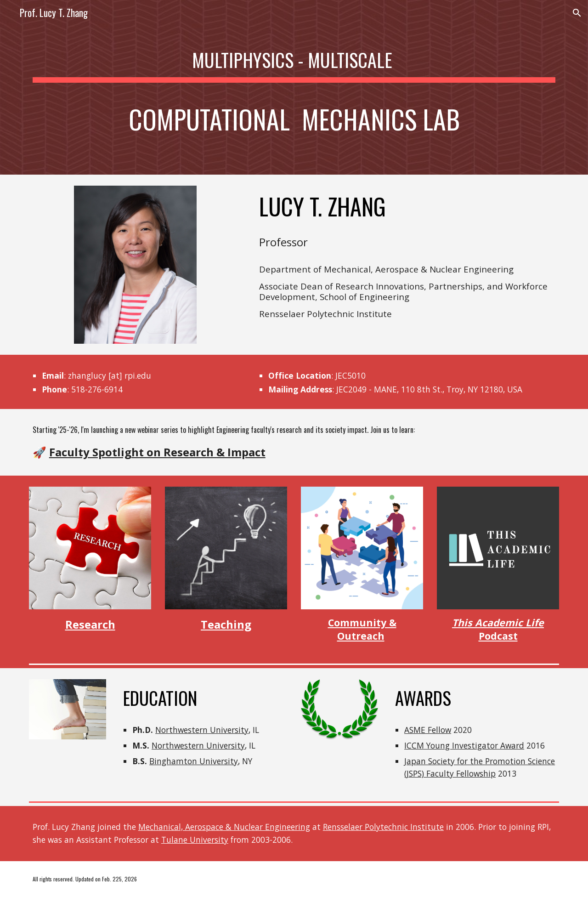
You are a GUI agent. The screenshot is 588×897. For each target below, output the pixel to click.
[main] (294, 87)
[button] (577, 13)
